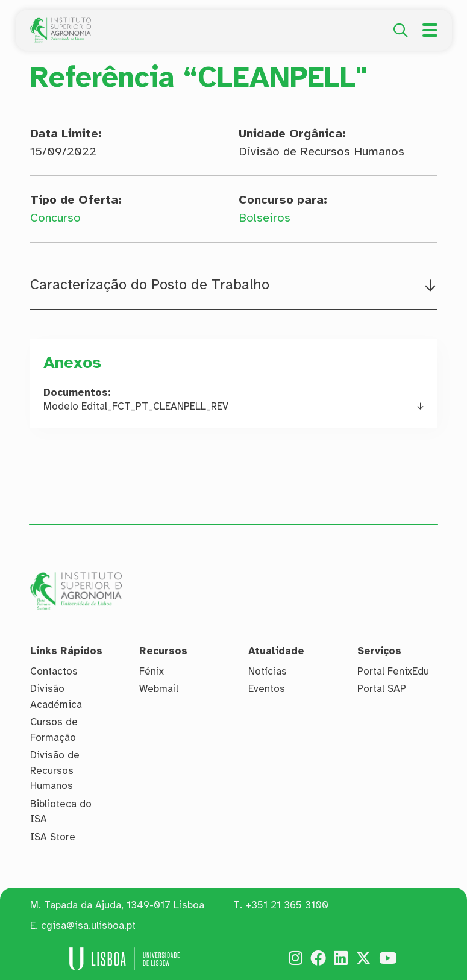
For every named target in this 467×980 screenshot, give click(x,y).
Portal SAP (382, 689)
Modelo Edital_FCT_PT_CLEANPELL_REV (136, 406)
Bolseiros (265, 218)
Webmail (159, 689)
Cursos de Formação (54, 730)
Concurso (55, 218)
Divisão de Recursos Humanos (55, 770)
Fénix (152, 671)
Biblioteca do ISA (61, 812)
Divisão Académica (56, 697)
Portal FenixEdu (393, 671)
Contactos (54, 671)
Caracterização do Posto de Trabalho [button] (150, 285)
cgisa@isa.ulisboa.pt (88, 925)
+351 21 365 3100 (287, 905)
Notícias (268, 671)
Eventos (267, 689)
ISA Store (53, 837)
